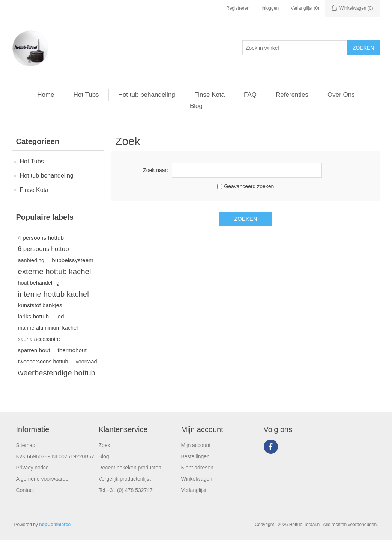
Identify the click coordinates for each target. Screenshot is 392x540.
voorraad (86, 361)
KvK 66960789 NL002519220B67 (55, 456)
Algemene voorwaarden (44, 479)
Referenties (292, 95)
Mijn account (196, 445)
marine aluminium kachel (48, 328)
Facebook (271, 447)
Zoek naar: (155, 170)
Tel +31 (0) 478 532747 (126, 490)
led (60, 316)
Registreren (238, 8)
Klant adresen (197, 468)
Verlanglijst (194, 490)
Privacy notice (32, 468)
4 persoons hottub (41, 238)
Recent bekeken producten (130, 468)
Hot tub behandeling (147, 95)
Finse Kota (210, 95)
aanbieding (31, 260)
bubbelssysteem (73, 260)
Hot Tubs (86, 95)
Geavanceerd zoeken (249, 186)
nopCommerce (55, 525)
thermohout (72, 350)
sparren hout (34, 350)
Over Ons (341, 95)
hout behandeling (39, 283)
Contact (25, 490)
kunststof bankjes (40, 305)
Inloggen (270, 8)
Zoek (104, 445)
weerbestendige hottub (57, 373)
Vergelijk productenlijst (125, 479)
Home (46, 95)
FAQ (250, 95)
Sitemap (26, 445)
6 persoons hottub (44, 249)
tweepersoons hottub (43, 361)
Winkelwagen (197, 479)
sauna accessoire (39, 339)
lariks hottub (33, 316)
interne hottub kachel (53, 294)
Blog (196, 106)
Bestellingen (195, 456)
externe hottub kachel (55, 271)
